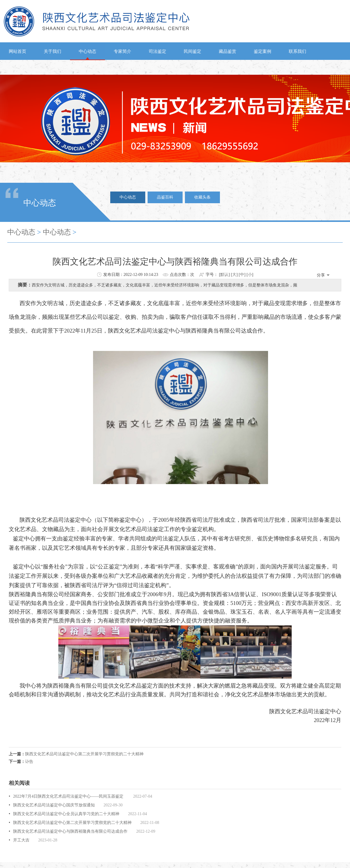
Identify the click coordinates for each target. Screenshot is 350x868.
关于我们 (52, 51)
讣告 (29, 762)
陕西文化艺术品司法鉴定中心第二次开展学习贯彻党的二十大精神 (84, 754)
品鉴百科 (165, 197)
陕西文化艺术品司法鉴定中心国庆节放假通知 (54, 805)
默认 (224, 275)
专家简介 (123, 51)
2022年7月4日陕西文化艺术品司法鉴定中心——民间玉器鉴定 (69, 796)
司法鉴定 (157, 51)
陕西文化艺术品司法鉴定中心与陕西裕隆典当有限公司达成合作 (70, 831)
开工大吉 (21, 840)
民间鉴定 (192, 51)
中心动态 (87, 51)
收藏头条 (202, 197)
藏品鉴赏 (228, 51)
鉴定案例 (262, 51)
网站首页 (17, 51)
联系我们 (297, 51)
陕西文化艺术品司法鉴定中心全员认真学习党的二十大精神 (66, 814)
